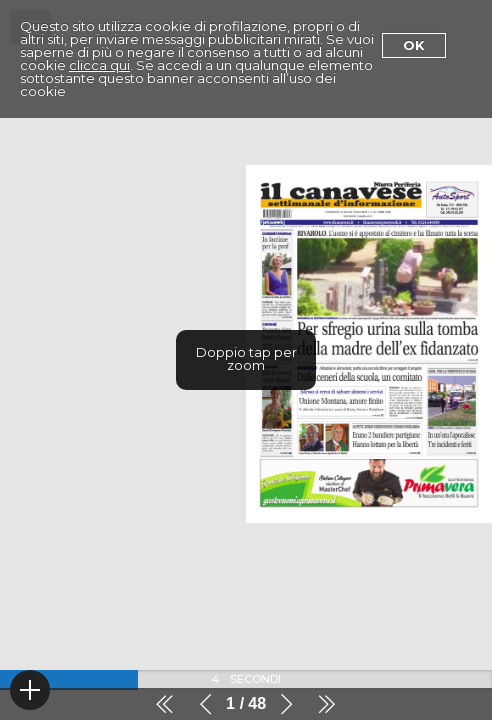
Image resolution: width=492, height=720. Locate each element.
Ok (414, 45)
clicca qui (99, 65)
